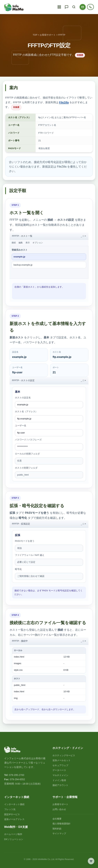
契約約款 (57, 829)
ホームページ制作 (13, 834)
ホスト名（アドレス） (26, 411)
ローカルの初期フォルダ (27, 454)
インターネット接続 (14, 804)
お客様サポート (48, 35)
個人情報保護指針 (62, 824)
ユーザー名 (21, 426)
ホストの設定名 (23, 398)
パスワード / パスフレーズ (28, 440)
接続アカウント (60, 785)
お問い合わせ (59, 809)
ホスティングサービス (64, 755)
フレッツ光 (10, 809)
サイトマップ (59, 833)
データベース (59, 770)
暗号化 (18, 569)
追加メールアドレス (14, 819)
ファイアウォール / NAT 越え (30, 555)
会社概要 (57, 819)
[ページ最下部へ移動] (91, 861)
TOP (35, 35)
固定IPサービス (12, 814)
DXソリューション (14, 839)
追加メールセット (62, 760)
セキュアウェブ (60, 765)
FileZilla (64, 102)
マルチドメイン (60, 775)
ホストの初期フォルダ (26, 468)
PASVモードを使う (25, 541)
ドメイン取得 (59, 780)
